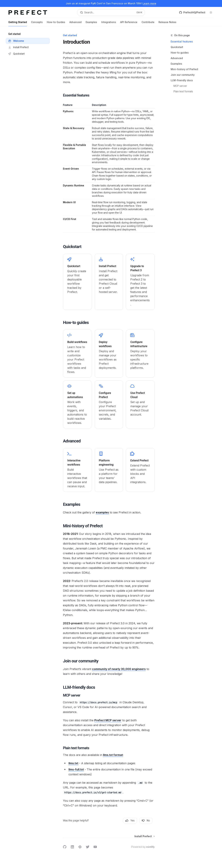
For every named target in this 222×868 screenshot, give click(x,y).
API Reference (129, 23)
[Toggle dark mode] (211, 12)
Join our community (183, 75)
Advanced (75, 23)
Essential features (182, 41)
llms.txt (73, 763)
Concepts (37, 23)
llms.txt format (113, 755)
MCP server (180, 86)
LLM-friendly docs (182, 80)
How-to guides (180, 53)
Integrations (109, 23)
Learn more (149, 3)
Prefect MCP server (108, 720)
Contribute (148, 23)
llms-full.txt (76, 769)
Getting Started (18, 23)
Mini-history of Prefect (184, 69)
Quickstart (177, 47)
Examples (91, 23)
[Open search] (111, 12)
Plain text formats (183, 91)
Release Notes (167, 23)
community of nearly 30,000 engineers (119, 669)
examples (102, 512)
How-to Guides (56, 23)
